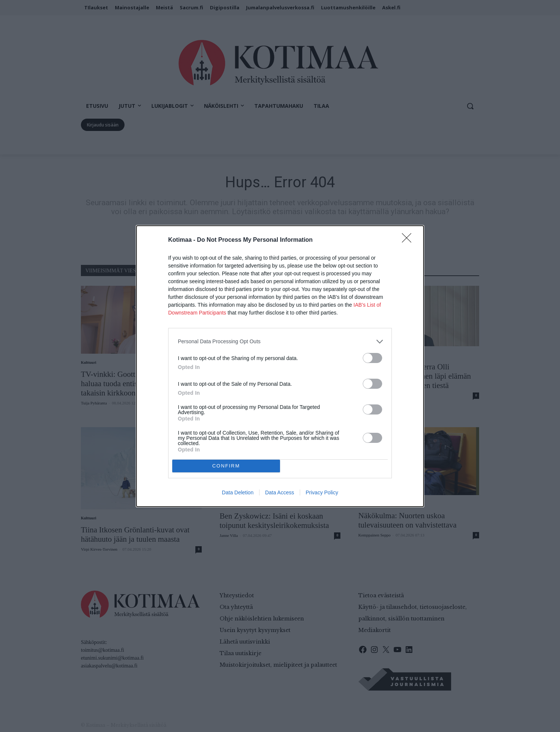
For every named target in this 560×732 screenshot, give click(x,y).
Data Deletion (238, 492)
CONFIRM (226, 466)
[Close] (409, 240)
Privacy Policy (322, 492)
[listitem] (280, 342)
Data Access (280, 492)
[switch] (372, 358)
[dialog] (280, 366)
